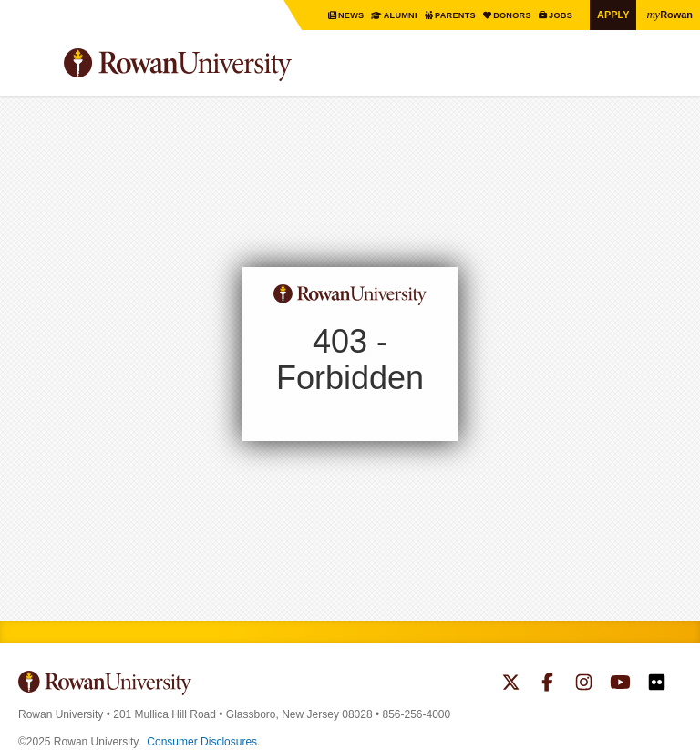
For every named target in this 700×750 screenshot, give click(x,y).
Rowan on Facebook (547, 684)
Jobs (555, 15)
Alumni (383, 15)
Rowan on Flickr (657, 684)
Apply (609, 14)
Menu (33, 67)
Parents (443, 15)
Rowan (668, 14)
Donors (503, 15)
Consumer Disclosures (202, 742)
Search (669, 72)
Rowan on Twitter (511, 684)
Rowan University (223, 65)
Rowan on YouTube (620, 684)
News (332, 15)
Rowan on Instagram (584, 684)
